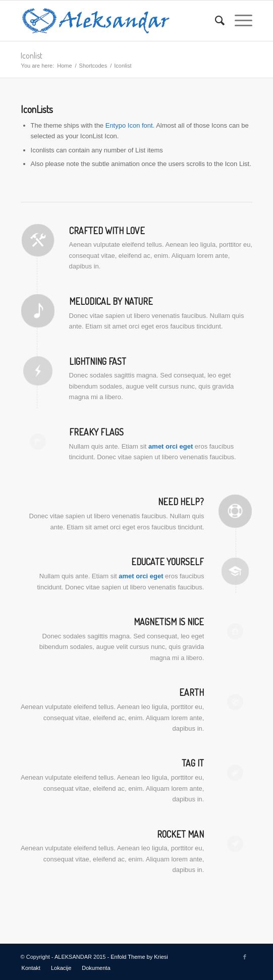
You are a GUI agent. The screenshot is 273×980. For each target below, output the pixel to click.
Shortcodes (93, 66)
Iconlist (32, 56)
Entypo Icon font (129, 125)
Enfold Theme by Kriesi (139, 957)
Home (64, 66)
